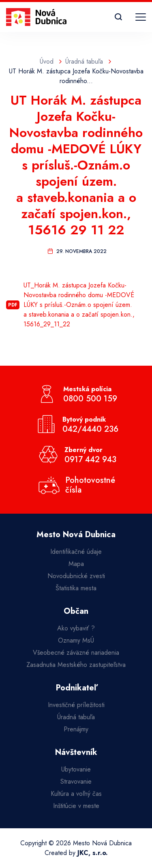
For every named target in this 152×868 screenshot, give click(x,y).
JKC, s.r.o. (93, 853)
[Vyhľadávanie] (118, 17)
